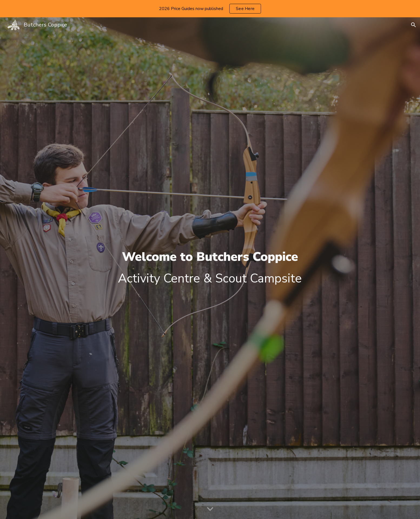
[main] (210, 268)
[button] (414, 25)
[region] (210, 9)
